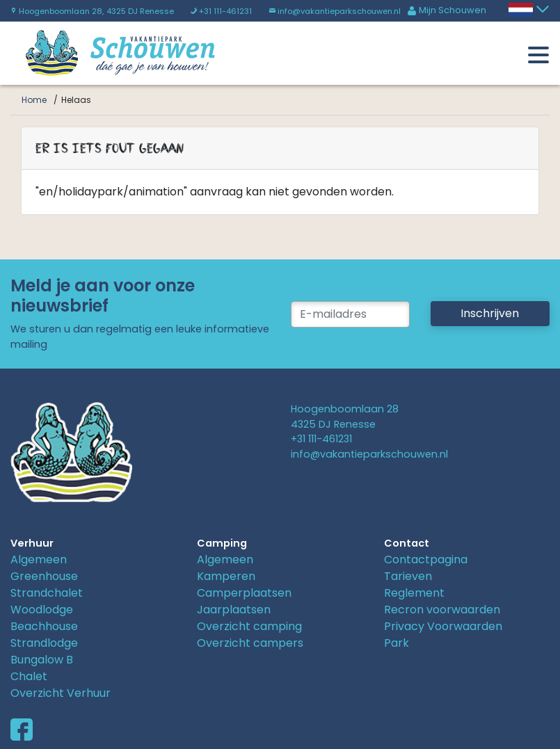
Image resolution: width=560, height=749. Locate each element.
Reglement (414, 593)
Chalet (29, 676)
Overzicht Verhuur (61, 693)
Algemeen (39, 559)
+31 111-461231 (221, 11)
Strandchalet (47, 593)
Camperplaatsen (244, 593)
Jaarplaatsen (234, 610)
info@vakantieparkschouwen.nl (335, 11)
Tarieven (408, 576)
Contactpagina (426, 559)
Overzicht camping (249, 626)
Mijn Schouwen (447, 10)
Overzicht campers (250, 643)
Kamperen (226, 576)
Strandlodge (44, 643)
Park (397, 643)
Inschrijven (490, 313)
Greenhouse (44, 576)
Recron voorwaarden (442, 610)
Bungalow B (42, 660)
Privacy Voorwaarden (443, 626)
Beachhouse (44, 626)
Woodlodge (42, 610)
